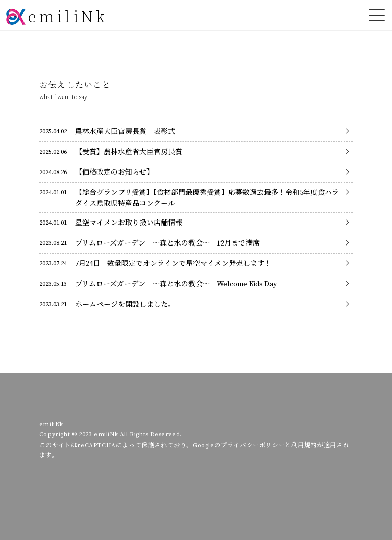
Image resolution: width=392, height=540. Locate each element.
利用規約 (304, 440)
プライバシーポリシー (253, 440)
